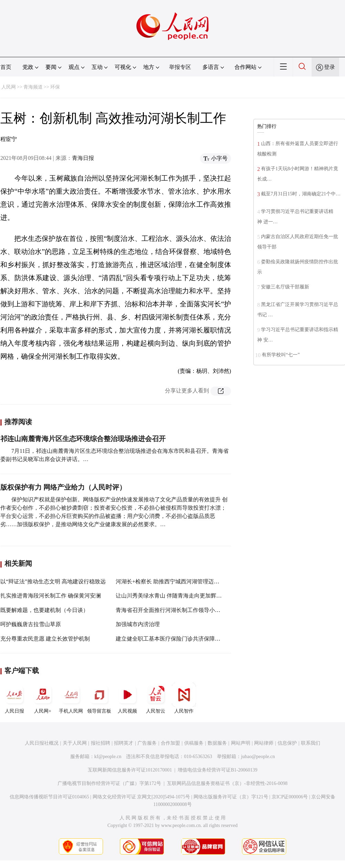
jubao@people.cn (258, 757)
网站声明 (241, 743)
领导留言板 (99, 698)
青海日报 (83, 158)
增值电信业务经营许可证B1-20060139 (217, 770)
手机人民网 (71, 698)
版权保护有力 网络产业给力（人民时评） (63, 487)
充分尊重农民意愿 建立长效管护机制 (45, 639)
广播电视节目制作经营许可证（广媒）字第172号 (109, 783)
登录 (330, 67)
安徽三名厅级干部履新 (285, 287)
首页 (6, 67)
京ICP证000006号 (290, 797)
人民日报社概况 (42, 743)
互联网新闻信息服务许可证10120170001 (130, 770)
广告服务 (147, 743)
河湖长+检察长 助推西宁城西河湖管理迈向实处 (173, 581)
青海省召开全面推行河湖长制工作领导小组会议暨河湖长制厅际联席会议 (204, 610)
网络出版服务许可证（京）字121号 (231, 797)
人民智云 (156, 698)
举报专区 (180, 67)
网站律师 (264, 743)
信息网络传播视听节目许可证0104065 (49, 797)
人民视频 (127, 698)
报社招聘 (101, 743)
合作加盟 (170, 743)
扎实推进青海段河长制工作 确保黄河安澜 (51, 596)
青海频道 (33, 87)
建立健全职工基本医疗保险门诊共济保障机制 (171, 639)
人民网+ (43, 698)
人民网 (9, 87)
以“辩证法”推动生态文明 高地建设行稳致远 (53, 581)
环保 (55, 87)
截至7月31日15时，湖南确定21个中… (301, 194)
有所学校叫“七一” (281, 355)
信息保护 (287, 743)
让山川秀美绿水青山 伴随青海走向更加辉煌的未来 (177, 596)
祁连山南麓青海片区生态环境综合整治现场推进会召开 (83, 439)
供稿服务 (194, 743)
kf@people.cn (108, 757)
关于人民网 (75, 743)
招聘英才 (124, 743)
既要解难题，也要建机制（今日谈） (44, 610)
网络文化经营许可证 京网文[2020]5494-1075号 (142, 797)
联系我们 (311, 743)
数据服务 (217, 743)
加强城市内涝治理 (138, 624)
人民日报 (14, 698)
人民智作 (184, 698)
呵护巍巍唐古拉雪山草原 (31, 624)
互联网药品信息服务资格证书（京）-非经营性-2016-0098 (227, 783)
